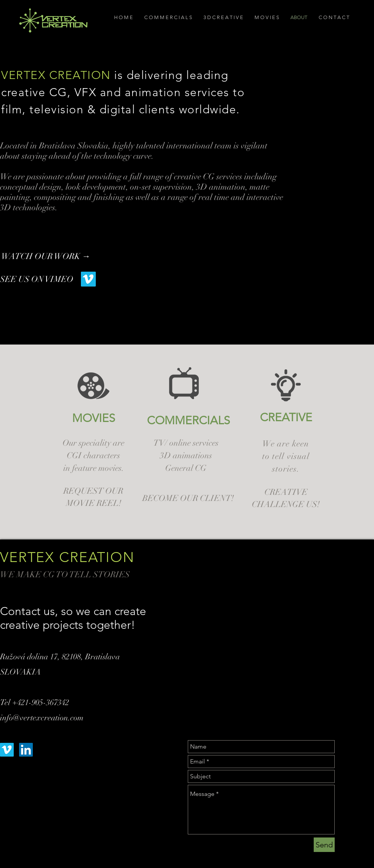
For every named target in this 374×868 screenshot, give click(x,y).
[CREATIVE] (286, 417)
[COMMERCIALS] (189, 420)
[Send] (324, 845)
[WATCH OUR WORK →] (51, 256)
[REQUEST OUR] (93, 491)
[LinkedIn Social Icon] (26, 750)
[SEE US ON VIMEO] (40, 279)
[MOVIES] (93, 418)
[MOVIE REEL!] (94, 503)
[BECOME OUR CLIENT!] (188, 498)
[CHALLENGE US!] (286, 505)
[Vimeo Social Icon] (88, 279)
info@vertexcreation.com (42, 718)
